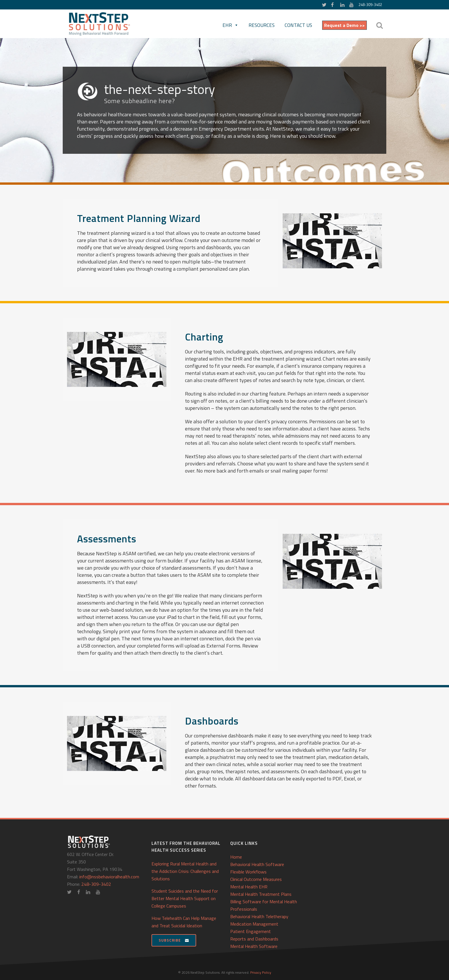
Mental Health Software (254, 946)
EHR (231, 25)
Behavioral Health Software (257, 864)
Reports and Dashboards (254, 939)
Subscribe (174, 940)
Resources (262, 25)
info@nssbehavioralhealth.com (109, 877)
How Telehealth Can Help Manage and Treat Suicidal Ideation (184, 922)
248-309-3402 (370, 5)
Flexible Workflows (248, 872)
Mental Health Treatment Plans (261, 894)
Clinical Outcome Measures (256, 879)
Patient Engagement (251, 931)
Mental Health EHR (249, 887)
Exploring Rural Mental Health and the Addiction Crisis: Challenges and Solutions (185, 871)
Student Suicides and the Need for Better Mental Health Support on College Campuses (185, 898)
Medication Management (254, 924)
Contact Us (298, 25)
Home (236, 857)
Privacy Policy (261, 972)
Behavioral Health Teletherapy (259, 916)
